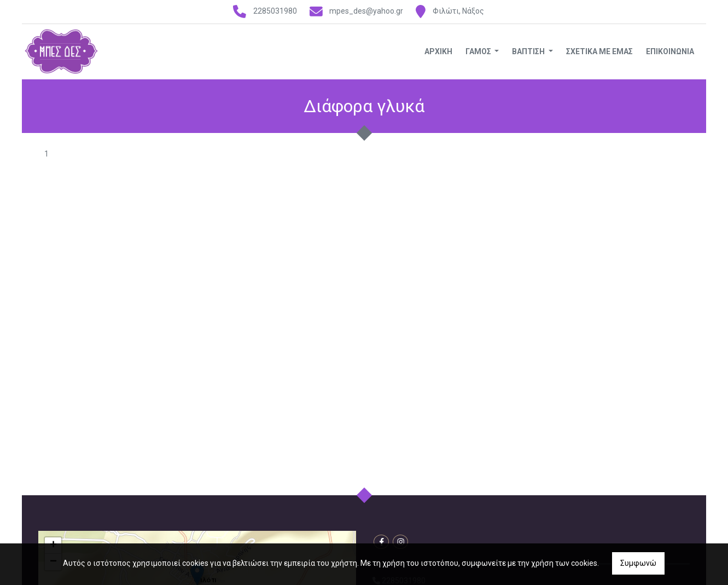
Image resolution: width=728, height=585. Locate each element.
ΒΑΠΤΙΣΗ (529, 51)
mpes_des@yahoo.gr (366, 11)
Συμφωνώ (638, 563)
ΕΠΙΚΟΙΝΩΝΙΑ (670, 51)
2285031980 (275, 11)
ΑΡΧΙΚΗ (438, 51)
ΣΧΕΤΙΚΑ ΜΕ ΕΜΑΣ (599, 51)
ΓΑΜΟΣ (479, 51)
